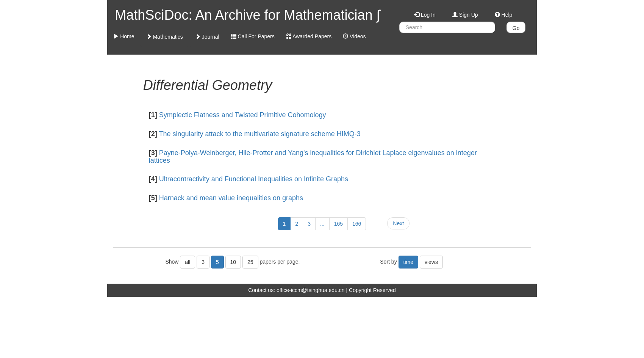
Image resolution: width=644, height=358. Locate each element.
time (408, 262)
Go (516, 28)
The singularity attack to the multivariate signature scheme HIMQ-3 (259, 134)
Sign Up (465, 15)
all (188, 262)
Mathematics (165, 37)
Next (398, 223)
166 (357, 224)
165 (338, 224)
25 (250, 262)
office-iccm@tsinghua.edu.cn (311, 290)
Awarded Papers (309, 36)
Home (124, 36)
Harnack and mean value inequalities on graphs (231, 198)
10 (233, 262)
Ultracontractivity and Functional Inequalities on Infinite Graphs (254, 179)
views (431, 262)
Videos (354, 36)
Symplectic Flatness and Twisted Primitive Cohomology (243, 115)
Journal (207, 37)
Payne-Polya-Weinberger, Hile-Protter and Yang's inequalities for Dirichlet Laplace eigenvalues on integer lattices (313, 157)
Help (504, 15)
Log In (425, 15)
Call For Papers (253, 36)
